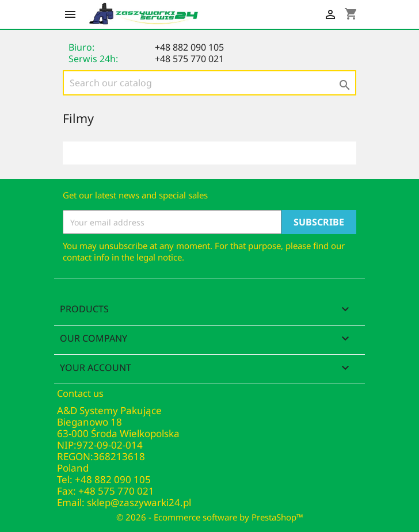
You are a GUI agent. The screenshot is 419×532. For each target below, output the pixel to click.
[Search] (209, 83)
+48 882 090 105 (189, 47)
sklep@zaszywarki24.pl (139, 502)
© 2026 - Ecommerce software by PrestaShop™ (210, 517)
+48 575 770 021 (189, 59)
